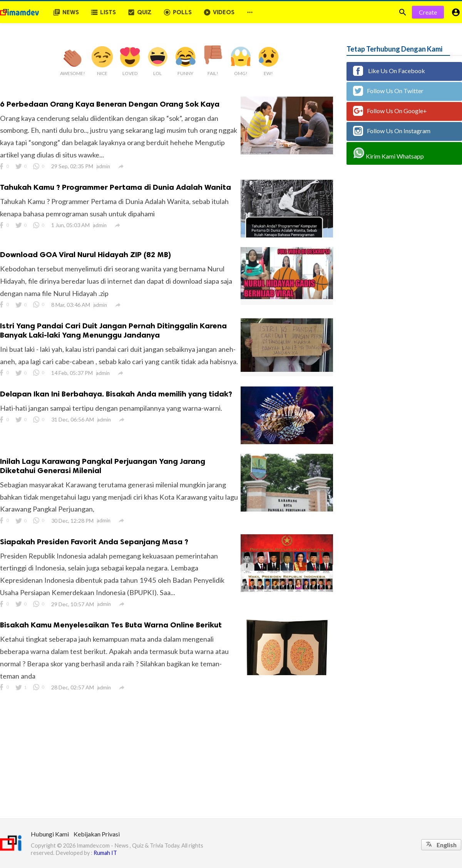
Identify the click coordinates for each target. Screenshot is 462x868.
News (66, 12)
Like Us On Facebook (389, 71)
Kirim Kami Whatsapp (388, 153)
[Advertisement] (231, 761)
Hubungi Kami (50, 834)
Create (428, 12)
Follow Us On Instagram (392, 131)
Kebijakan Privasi (97, 834)
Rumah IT (105, 853)
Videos (219, 12)
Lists (103, 12)
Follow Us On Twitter (388, 91)
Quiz (140, 12)
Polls (177, 12)
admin (103, 166)
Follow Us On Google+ (390, 111)
